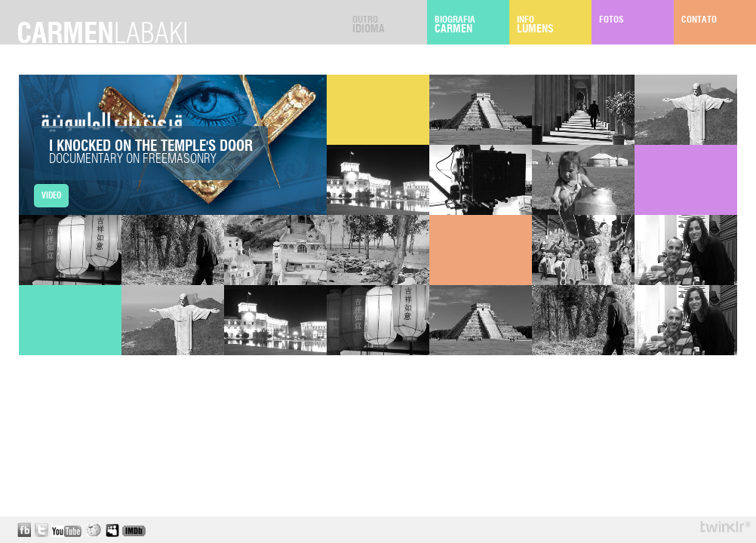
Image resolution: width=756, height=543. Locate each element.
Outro (390, 25)
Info (554, 25)
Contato (719, 25)
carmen (103, 34)
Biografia (472, 25)
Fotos (636, 25)
